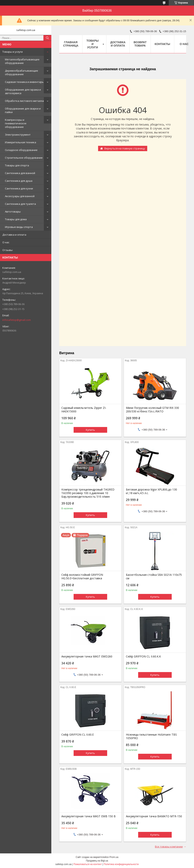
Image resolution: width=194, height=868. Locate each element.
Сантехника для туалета (20, 204)
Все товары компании (169, 846)
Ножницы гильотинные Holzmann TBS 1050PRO (151, 736)
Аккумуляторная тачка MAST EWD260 (87, 656)
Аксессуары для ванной (20, 196)
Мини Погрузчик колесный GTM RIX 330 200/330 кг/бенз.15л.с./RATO (152, 410)
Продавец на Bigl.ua (97, 861)
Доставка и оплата (14, 235)
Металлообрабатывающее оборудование (22, 61)
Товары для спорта (17, 165)
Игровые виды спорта (19, 227)
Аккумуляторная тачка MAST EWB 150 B (89, 816)
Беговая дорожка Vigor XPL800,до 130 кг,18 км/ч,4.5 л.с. (151, 491)
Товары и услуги (13, 52)
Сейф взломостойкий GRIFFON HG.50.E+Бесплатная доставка (82, 577)
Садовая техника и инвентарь (24, 82)
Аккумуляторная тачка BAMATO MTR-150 (154, 816)
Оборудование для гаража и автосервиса (23, 91)
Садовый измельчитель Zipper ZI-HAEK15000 (84, 410)
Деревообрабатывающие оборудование (22, 72)
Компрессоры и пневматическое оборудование (16, 123)
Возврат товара (140, 44)
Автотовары (13, 212)
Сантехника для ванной (20, 173)
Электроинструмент (18, 135)
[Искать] (47, 38)
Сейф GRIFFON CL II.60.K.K (143, 656)
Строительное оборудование (24, 158)
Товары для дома (16, 219)
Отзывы (7, 250)
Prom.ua (114, 857)
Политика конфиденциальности (121, 864)
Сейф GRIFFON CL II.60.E (78, 735)
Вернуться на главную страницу (125, 148)
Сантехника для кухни (19, 188)
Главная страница (71, 44)
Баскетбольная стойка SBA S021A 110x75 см (154, 577)
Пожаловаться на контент (88, 864)
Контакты (162, 44)
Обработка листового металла (24, 101)
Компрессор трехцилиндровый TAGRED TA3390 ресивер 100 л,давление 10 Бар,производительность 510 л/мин (88, 493)
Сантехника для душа (19, 181)
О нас (6, 242)
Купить (90, 430)
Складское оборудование (21, 150)
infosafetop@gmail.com (17, 320)
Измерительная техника (21, 142)
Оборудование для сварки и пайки (23, 110)
